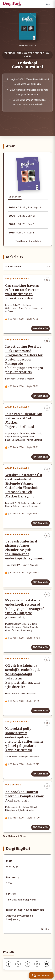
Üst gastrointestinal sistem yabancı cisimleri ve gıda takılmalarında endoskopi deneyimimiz (24, 550)
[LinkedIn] (37, 964)
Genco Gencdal (26, 379)
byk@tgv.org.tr (14, 919)
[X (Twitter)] (28, 964)
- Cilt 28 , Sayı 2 (22, 216)
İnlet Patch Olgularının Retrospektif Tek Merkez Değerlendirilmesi (24, 420)
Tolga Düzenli (12, 565)
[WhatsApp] (18, 964)
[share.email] (46, 964)
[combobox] (27, 267)
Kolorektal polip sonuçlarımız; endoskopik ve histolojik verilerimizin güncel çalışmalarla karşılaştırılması (24, 739)
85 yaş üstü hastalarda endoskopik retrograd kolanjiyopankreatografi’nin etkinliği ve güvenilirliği (24, 609)
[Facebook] (9, 964)
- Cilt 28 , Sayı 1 (21, 224)
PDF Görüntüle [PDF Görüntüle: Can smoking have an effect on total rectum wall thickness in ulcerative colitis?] (40, 328)
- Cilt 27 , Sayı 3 (21, 233)
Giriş (48, 4)
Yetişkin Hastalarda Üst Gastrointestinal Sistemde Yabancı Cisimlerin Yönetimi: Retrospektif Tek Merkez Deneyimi (24, 486)
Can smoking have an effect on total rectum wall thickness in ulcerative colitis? (22, 292)
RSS (45, 929)
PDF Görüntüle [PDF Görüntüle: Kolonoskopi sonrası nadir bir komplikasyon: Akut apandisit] (40, 827)
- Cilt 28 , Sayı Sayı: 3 (25, 207)
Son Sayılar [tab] (15, 197)
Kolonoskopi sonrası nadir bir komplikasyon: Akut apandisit (25, 796)
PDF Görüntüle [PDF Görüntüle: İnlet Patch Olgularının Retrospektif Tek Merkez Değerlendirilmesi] (40, 457)
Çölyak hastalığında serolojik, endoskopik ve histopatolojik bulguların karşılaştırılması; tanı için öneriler (23, 676)
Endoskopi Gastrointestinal (27, 65)
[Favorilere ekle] (47, 280)
